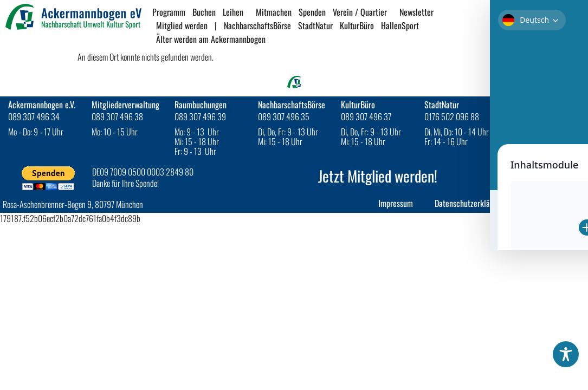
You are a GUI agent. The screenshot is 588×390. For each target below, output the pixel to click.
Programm (169, 12)
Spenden (312, 12)
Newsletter (419, 12)
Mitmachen (274, 12)
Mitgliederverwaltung (125, 105)
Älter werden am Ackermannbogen (211, 39)
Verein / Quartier (363, 12)
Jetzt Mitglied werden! (378, 176)
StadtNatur (315, 25)
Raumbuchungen (201, 105)
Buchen (204, 12)
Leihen (236, 12)
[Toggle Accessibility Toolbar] (566, 354)
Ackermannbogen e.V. (42, 105)
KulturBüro (357, 25)
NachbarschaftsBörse (257, 25)
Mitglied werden (182, 25)
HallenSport (403, 25)
